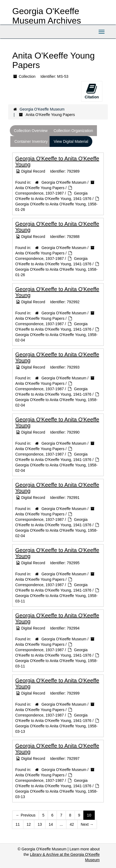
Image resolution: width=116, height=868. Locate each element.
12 (29, 824)
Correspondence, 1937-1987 (39, 193)
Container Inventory (31, 141)
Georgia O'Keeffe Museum (42, 109)
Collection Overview (31, 131)
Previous (26, 815)
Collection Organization (73, 131)
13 (40, 824)
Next (87, 824)
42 (72, 824)
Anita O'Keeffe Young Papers (40, 188)
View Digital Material (71, 141)
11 (18, 824)
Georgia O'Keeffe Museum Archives (47, 16)
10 (89, 815)
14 (51, 824)
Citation (92, 91)
